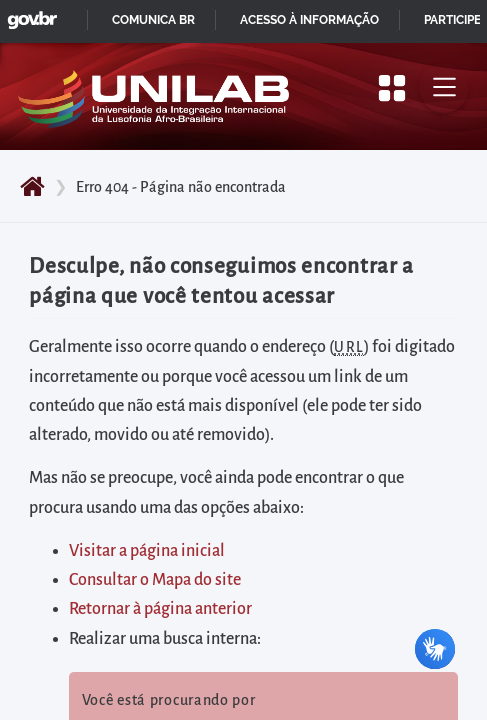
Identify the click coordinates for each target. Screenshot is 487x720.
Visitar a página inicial (147, 551)
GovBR (28, 14)
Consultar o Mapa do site (155, 580)
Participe (452, 20)
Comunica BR (153, 20)
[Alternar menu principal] (444, 88)
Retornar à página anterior (160, 609)
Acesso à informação (309, 20)
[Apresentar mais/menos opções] (392, 88)
